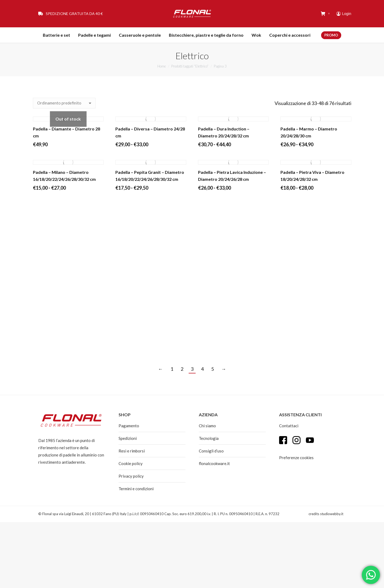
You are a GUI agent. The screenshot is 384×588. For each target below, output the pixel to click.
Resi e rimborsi (132, 451)
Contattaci (289, 426)
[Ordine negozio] (64, 103)
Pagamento (129, 426)
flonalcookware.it (214, 463)
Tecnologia (209, 438)
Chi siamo (207, 426)
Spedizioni (128, 438)
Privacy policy (131, 476)
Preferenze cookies (296, 458)
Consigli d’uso (211, 451)
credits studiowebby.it (326, 514)
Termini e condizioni (136, 489)
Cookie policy (131, 463)
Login (344, 14)
